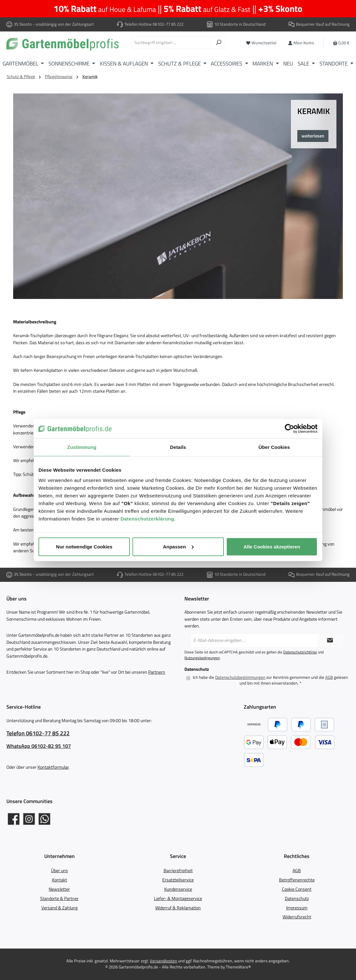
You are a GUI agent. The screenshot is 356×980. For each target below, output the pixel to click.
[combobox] (172, 43)
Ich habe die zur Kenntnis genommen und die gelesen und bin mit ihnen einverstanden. (270, 680)
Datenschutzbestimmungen (240, 678)
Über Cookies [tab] (274, 447)
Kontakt (59, 880)
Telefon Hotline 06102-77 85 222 (154, 24)
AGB (329, 678)
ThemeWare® (238, 967)
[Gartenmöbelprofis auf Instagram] (29, 819)
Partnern (157, 672)
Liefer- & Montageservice (178, 898)
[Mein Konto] (301, 43)
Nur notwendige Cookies (84, 546)
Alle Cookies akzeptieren (272, 546)
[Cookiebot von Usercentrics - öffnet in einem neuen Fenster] (289, 429)
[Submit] (330, 641)
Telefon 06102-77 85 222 (38, 733)
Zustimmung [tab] (82, 447)
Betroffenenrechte (297, 880)
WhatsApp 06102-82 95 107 (39, 746)
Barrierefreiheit (178, 871)
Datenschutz (297, 898)
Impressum (297, 908)
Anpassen (178, 546)
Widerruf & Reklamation (178, 908)
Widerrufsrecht (297, 917)
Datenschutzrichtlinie (300, 652)
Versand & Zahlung (59, 908)
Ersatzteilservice (178, 880)
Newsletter (59, 889)
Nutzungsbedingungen (202, 658)
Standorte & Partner (59, 898)
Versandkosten (163, 961)
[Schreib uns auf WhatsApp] (44, 819)
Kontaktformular (53, 767)
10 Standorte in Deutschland (240, 24)
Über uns (59, 871)
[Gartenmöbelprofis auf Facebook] (14, 819)
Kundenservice (178, 889)
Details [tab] (178, 447)
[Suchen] (219, 43)
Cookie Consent (297, 889)
